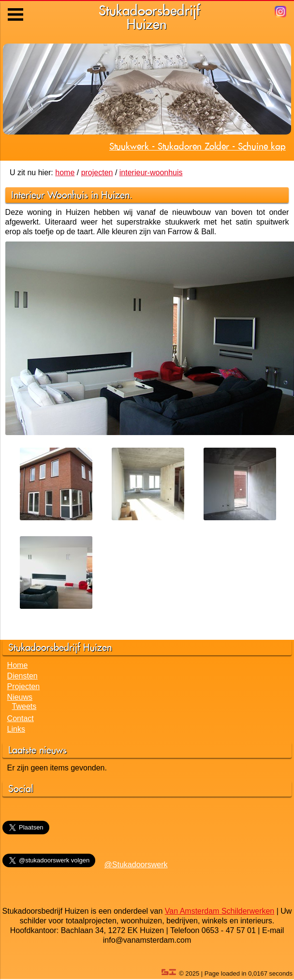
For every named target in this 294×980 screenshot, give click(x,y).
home (65, 173)
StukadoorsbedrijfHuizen (149, 17)
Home (18, 665)
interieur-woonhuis (151, 173)
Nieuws (20, 697)
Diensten (22, 676)
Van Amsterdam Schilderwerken (220, 911)
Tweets (24, 706)
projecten (97, 173)
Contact (21, 718)
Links (16, 729)
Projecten (24, 686)
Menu (16, 7)
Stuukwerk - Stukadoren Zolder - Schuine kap (198, 146)
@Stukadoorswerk (136, 865)
